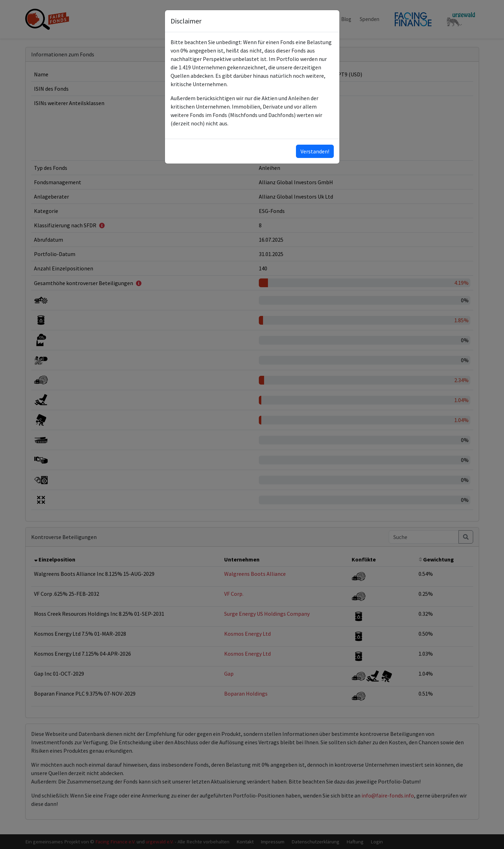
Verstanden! (315, 151)
